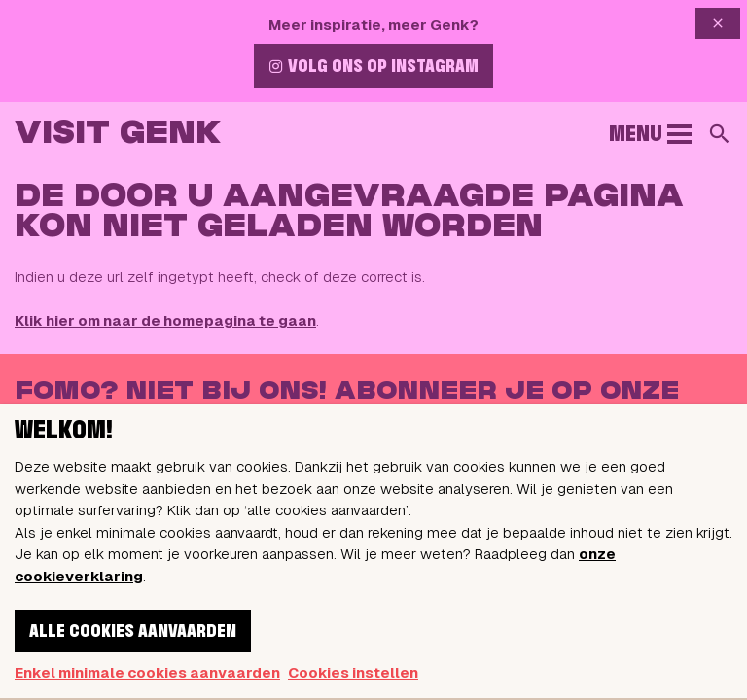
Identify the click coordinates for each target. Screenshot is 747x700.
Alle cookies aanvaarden (133, 632)
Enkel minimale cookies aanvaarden (147, 672)
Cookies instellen (353, 672)
